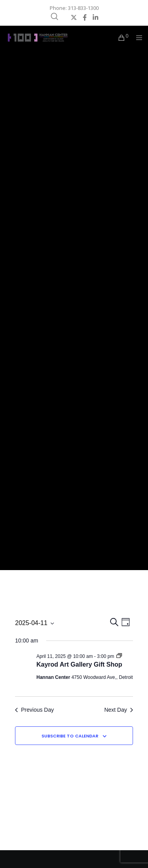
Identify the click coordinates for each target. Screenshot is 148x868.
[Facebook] (85, 17)
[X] (74, 17)
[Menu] (137, 38)
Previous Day (34, 710)
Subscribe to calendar (70, 736)
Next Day (119, 710)
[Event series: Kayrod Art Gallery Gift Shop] (119, 656)
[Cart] (119, 38)
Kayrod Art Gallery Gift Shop (79, 664)
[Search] (54, 17)
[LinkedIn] (96, 17)
